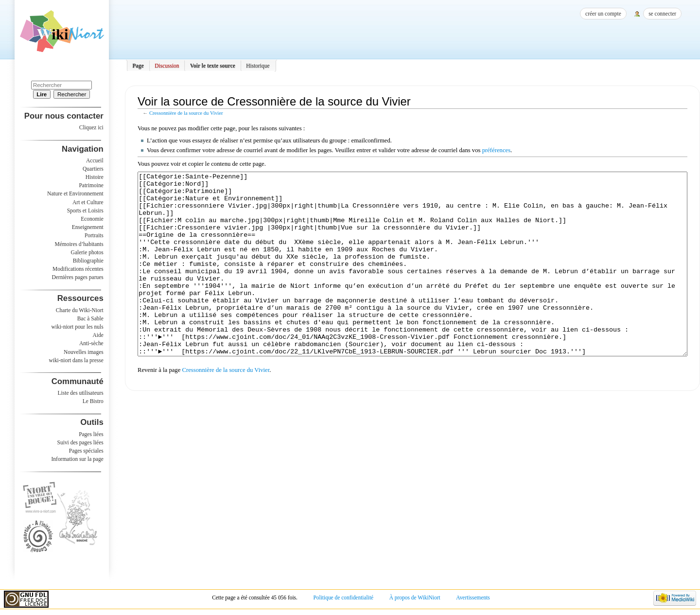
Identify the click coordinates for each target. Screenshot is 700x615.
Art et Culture (88, 202)
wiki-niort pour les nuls (78, 327)
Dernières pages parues (78, 277)
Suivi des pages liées (80, 442)
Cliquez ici (91, 127)
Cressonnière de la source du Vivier (186, 113)
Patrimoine (91, 185)
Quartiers (93, 169)
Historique (258, 66)
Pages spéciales (86, 451)
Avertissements (473, 597)
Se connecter (662, 14)
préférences (496, 150)
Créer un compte (603, 14)
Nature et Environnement (75, 193)
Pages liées (91, 434)
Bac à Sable (90, 318)
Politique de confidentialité (343, 597)
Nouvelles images (84, 352)
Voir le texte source (213, 66)
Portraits (94, 235)
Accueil (95, 160)
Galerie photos (87, 252)
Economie (92, 219)
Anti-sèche (91, 343)
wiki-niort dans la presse (76, 360)
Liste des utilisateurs (81, 393)
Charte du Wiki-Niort (80, 310)
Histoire (95, 177)
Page (138, 66)
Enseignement (88, 227)
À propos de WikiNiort (415, 597)
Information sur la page (78, 459)
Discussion (167, 66)
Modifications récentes (78, 269)
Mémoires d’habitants (79, 244)
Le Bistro (93, 401)
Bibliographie (88, 261)
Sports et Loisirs (85, 211)
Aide (98, 335)
